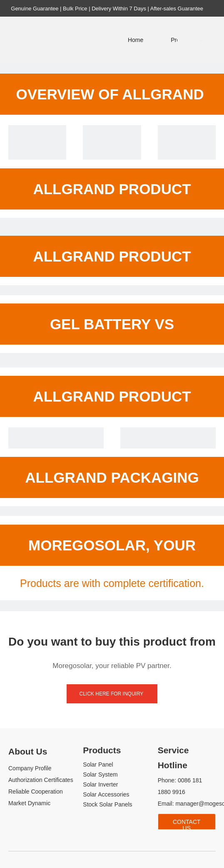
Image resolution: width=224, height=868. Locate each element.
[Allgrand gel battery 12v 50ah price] (37, 154)
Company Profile (30, 768)
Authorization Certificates (41, 780)
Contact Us (187, 825)
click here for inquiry (112, 694)
